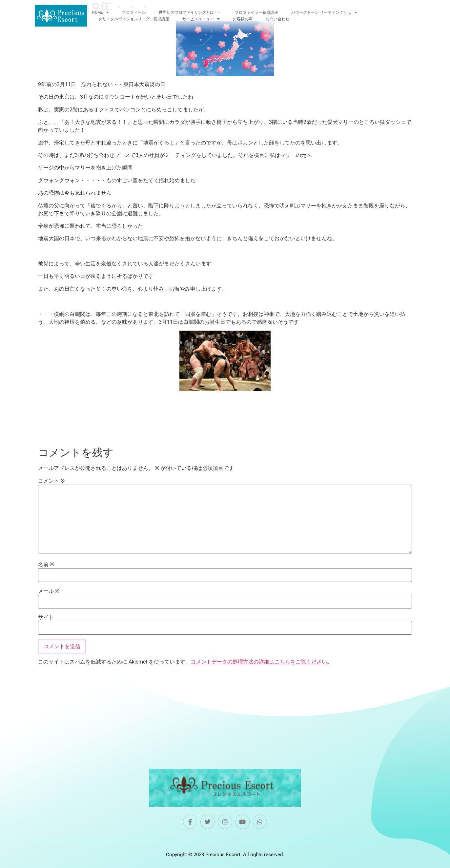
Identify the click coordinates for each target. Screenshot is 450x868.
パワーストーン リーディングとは (324, 12)
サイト (46, 617)
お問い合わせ (277, 19)
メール (49, 591)
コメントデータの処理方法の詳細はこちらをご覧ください (259, 662)
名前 (46, 565)
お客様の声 (243, 19)
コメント (51, 481)
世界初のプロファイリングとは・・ (190, 12)
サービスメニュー (201, 19)
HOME (100, 12)
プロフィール (134, 12)
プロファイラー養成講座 (256, 12)
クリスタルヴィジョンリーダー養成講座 (134, 19)
